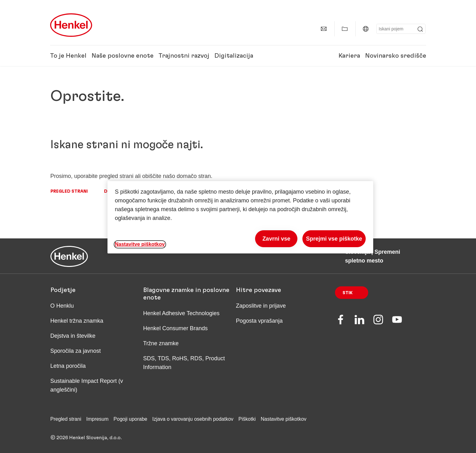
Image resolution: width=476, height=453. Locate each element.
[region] (240, 217)
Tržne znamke (161, 343)
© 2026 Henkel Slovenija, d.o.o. (86, 438)
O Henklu (62, 306)
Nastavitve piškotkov (284, 419)
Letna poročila (68, 366)
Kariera (349, 56)
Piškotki (247, 419)
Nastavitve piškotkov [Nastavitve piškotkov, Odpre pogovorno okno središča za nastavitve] (140, 244)
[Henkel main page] (71, 25)
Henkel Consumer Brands (175, 328)
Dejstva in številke (73, 336)
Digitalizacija (234, 56)
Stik (348, 293)
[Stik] (324, 29)
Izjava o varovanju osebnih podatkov (193, 419)
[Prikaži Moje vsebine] (345, 29)
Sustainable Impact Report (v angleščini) (87, 385)
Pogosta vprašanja (259, 321)
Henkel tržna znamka (77, 321)
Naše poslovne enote (123, 56)
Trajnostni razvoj (184, 56)
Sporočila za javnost (76, 351)
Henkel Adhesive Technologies (181, 313)
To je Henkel (68, 56)
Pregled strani (69, 191)
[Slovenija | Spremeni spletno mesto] (366, 29)
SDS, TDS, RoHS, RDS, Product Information (184, 363)
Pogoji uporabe (130, 419)
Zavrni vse (276, 239)
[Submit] (420, 29)
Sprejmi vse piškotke (334, 239)
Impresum (97, 419)
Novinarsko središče (396, 56)
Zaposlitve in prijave (261, 306)
